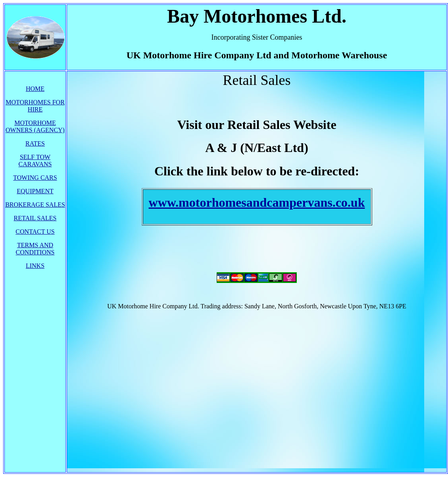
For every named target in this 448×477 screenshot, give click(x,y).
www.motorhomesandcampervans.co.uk (257, 202)
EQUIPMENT (35, 191)
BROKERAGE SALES (35, 205)
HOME (35, 89)
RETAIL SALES (35, 218)
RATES (35, 143)
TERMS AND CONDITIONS (35, 249)
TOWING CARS (35, 178)
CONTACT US (35, 232)
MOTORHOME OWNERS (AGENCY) (35, 126)
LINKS (35, 266)
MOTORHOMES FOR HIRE (35, 106)
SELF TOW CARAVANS (35, 161)
